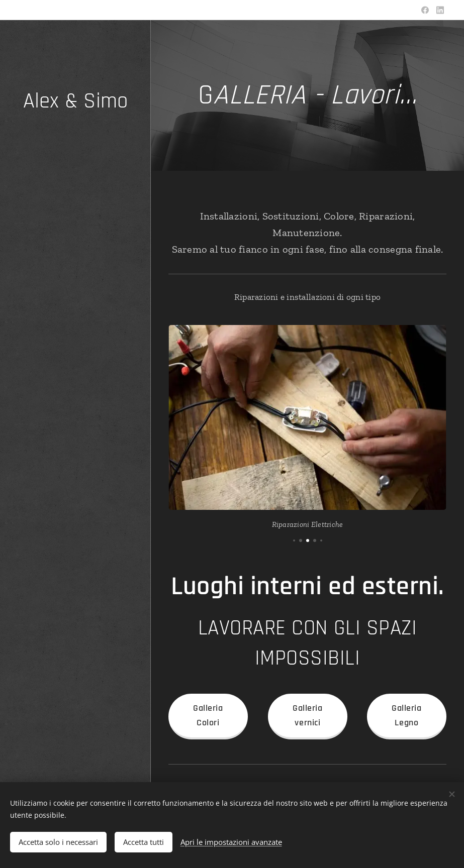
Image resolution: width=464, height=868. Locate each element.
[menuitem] (75, 422)
